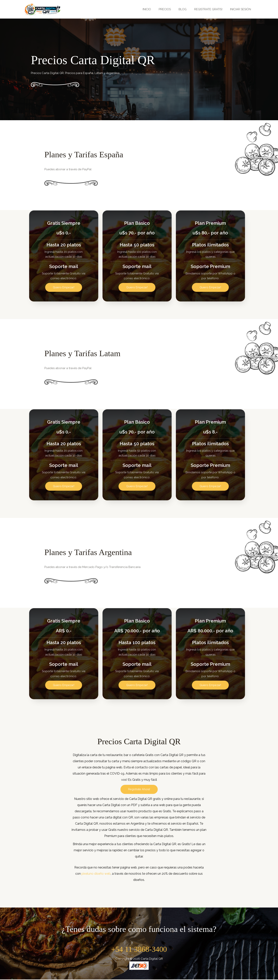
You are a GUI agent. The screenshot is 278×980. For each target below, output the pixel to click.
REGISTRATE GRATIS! (211, 9)
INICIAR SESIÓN (242, 9)
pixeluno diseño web (96, 874)
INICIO (156, 9)
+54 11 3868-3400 (139, 950)
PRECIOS (172, 9)
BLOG (187, 9)
